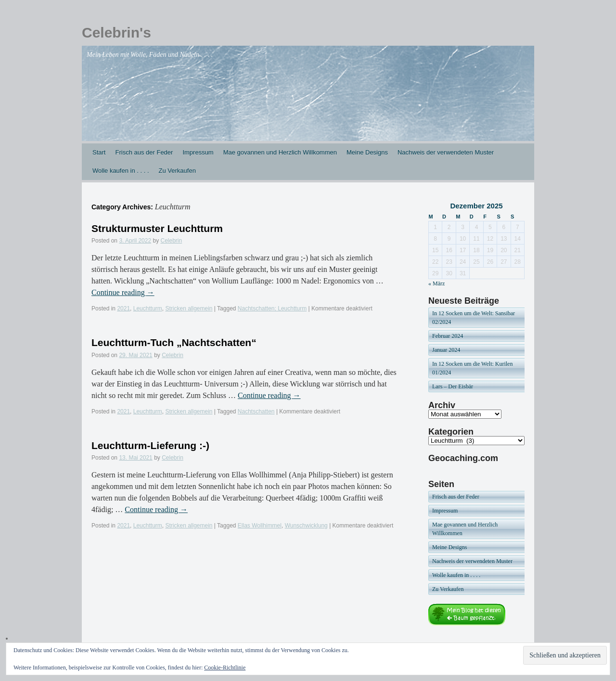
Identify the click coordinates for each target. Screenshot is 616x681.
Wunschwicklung (306, 526)
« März (436, 283)
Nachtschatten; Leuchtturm (272, 308)
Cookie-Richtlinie (225, 668)
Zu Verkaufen (177, 171)
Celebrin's (116, 32)
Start (99, 152)
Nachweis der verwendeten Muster (446, 152)
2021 (123, 308)
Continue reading (123, 292)
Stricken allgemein (189, 308)
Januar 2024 (446, 350)
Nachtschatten (256, 411)
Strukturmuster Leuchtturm (157, 228)
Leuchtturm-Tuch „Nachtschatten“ (174, 342)
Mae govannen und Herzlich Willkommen (280, 152)
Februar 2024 (448, 336)
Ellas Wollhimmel (260, 526)
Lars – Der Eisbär (453, 386)
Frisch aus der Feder (144, 152)
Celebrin (171, 241)
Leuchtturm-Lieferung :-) (150, 445)
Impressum (198, 152)
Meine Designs (367, 152)
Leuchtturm (148, 308)
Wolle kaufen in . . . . (121, 171)
